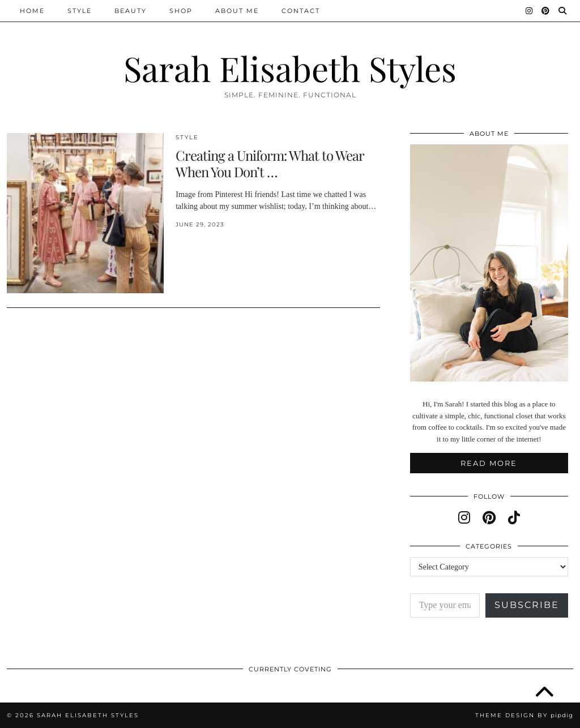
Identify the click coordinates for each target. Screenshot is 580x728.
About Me (237, 11)
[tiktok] (514, 518)
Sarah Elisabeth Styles (290, 68)
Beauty (131, 11)
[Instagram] (530, 11)
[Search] (563, 11)
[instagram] (464, 518)
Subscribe (527, 605)
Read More (489, 463)
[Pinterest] (546, 11)
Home (32, 11)
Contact (301, 11)
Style (80, 11)
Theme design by (524, 715)
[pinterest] (489, 518)
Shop (181, 11)
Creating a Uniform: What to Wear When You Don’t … (270, 163)
